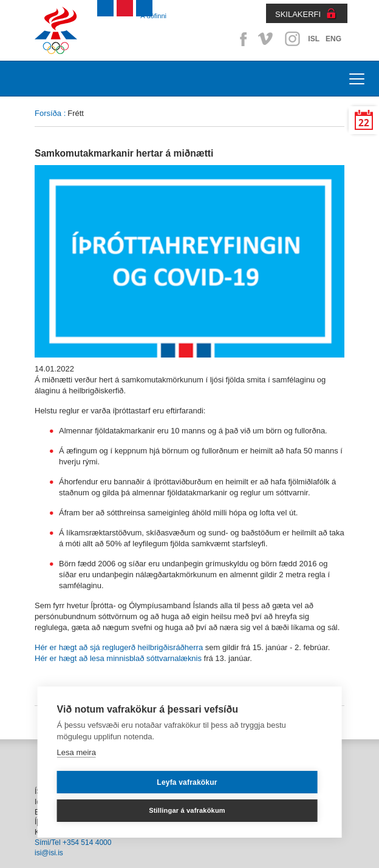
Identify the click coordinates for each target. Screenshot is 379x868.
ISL (314, 39)
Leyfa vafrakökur (187, 782)
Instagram (292, 39)
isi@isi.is (49, 853)
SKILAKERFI (298, 14)
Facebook (241, 39)
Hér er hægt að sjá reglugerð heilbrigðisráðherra (119, 647)
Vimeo (267, 39)
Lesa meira (77, 752)
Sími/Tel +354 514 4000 (73, 843)
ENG (333, 39)
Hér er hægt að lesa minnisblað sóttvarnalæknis (118, 658)
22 (364, 123)
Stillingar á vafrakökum (187, 810)
